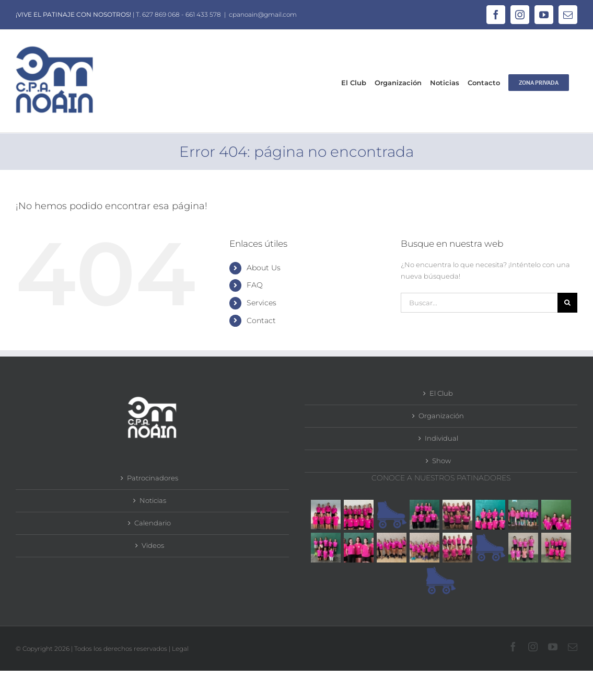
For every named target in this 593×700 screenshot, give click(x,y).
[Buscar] (567, 303)
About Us (264, 268)
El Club (441, 393)
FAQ (255, 285)
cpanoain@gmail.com (263, 14)
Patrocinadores (153, 478)
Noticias (153, 500)
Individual (441, 438)
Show (441, 461)
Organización (441, 416)
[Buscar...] (479, 303)
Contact (261, 320)
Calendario (153, 523)
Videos (153, 545)
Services (261, 303)
